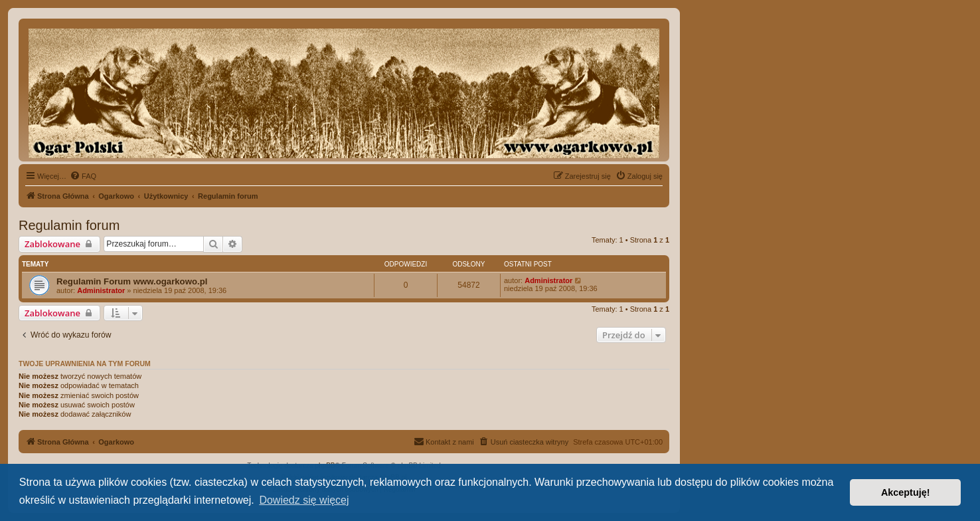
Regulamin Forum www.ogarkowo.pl (132, 281)
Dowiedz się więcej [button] (304, 500)
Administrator (101, 290)
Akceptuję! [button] (906, 492)
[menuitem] (83, 176)
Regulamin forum (69, 225)
